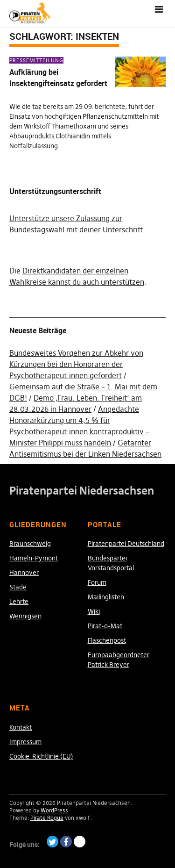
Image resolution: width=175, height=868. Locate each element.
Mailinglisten (106, 597)
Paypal (80, 842)
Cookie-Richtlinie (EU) (41, 756)
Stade (18, 587)
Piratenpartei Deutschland (126, 544)
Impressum (25, 742)
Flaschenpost (107, 640)
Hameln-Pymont (34, 558)
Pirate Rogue (47, 818)
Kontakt (21, 727)
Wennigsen (25, 616)
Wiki (94, 611)
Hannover (24, 573)
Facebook (66, 842)
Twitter (52, 842)
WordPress (54, 810)
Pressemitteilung (36, 60)
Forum (97, 582)
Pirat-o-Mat (105, 626)
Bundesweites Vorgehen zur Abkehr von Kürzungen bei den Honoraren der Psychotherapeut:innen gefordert (76, 364)
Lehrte (19, 602)
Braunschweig (30, 544)
